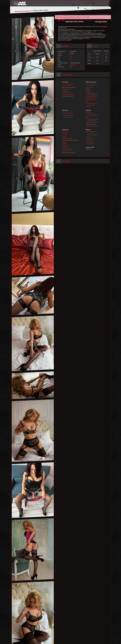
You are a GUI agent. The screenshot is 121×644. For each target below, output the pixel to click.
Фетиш (65, 144)
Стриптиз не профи (68, 114)
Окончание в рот (91, 100)
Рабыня (65, 135)
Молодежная (73, 65)
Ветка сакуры (90, 144)
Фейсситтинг (67, 151)
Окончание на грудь (92, 96)
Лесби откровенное (68, 116)
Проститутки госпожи (22, 11)
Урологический (91, 138)
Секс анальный (67, 86)
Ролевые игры (90, 93)
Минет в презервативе (69, 94)
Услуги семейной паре (92, 94)
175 (71, 57)
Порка (65, 142)
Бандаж (65, 131)
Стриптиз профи (68, 112)
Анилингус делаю (91, 114)
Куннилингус (90, 87)
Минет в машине (91, 105)
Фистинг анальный (92, 123)
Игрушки (89, 91)
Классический (90, 133)
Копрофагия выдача (92, 121)
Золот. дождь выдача (92, 116)
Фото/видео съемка (92, 103)
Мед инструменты (68, 149)
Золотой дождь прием (92, 119)
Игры (65, 137)
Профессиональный (92, 135)
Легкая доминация (68, 138)
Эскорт (89, 107)
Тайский (89, 137)
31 (71, 55)
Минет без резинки (92, 84)
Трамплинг (66, 146)
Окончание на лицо (92, 98)
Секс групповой (67, 89)
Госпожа (65, 133)
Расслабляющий (91, 131)
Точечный (89, 140)
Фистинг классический (93, 126)
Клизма (65, 147)
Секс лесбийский (68, 93)
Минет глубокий (91, 86)
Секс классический (68, 84)
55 (71, 59)
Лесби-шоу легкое (68, 117)
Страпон (89, 112)
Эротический (90, 142)
